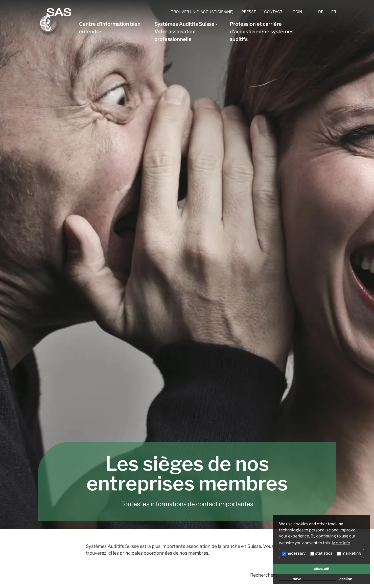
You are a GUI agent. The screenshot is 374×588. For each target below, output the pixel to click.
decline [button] (346, 579)
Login (296, 12)
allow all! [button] (321, 569)
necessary (294, 553)
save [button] (297, 579)
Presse (249, 12)
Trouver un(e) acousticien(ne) (202, 12)
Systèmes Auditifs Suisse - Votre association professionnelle (186, 32)
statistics (321, 553)
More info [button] (341, 543)
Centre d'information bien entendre (110, 28)
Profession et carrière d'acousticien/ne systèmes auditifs (262, 32)
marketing (349, 553)
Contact (273, 12)
